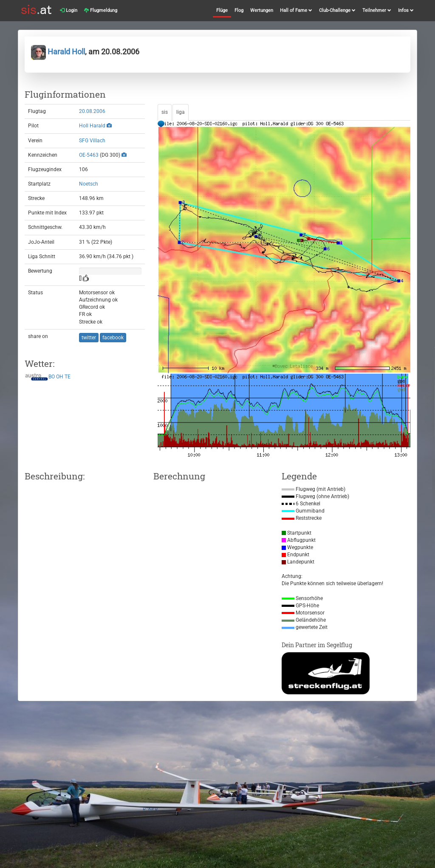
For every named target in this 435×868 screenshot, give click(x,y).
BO (52, 377)
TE (68, 377)
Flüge (222, 10)
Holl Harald (92, 126)
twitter (89, 338)
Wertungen (262, 10)
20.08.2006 (92, 111)
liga (181, 112)
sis (165, 112)
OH (60, 377)
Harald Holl (58, 52)
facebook (113, 338)
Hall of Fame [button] (296, 10)
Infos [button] (406, 10)
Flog (239, 10)
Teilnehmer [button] (377, 10)
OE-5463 (89, 155)
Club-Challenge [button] (337, 10)
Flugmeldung (101, 10)
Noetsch (89, 184)
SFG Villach (92, 141)
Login (69, 10)
